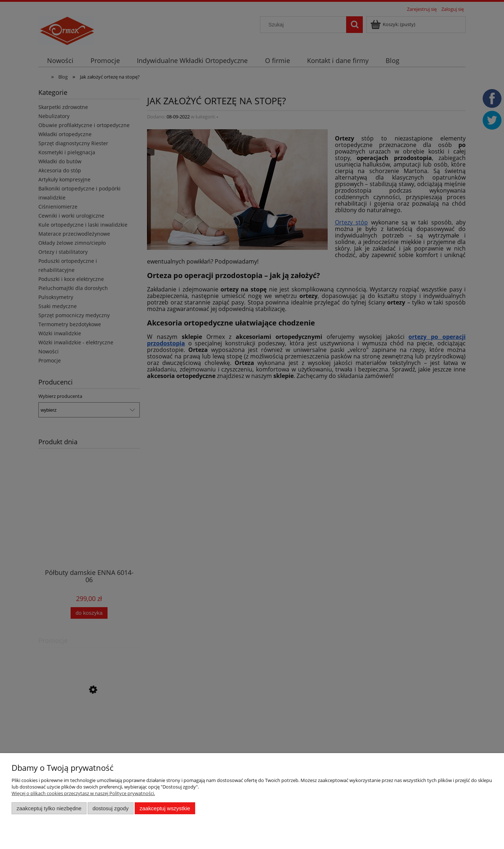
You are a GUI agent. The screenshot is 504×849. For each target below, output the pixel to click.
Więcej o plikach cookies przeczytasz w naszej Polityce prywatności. (83, 793)
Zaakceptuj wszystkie (165, 808)
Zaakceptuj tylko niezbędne (49, 808)
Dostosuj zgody (110, 808)
